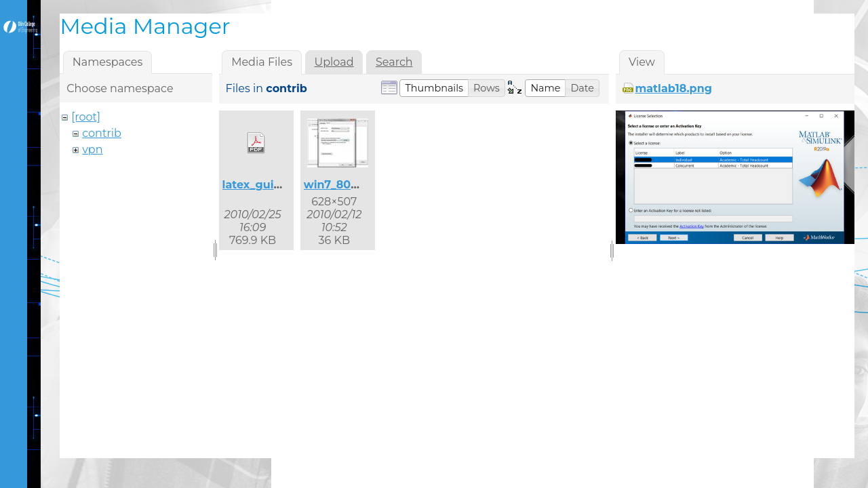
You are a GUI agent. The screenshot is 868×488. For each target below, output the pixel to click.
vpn (92, 149)
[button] (434, 88)
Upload (334, 62)
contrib (102, 133)
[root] (86, 117)
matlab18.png (673, 88)
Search (394, 62)
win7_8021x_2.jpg (353, 185)
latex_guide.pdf (267, 185)
